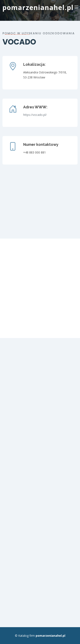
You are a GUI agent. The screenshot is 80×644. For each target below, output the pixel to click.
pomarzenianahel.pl (38, 7)
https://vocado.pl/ (35, 115)
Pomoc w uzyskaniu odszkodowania (39, 33)
